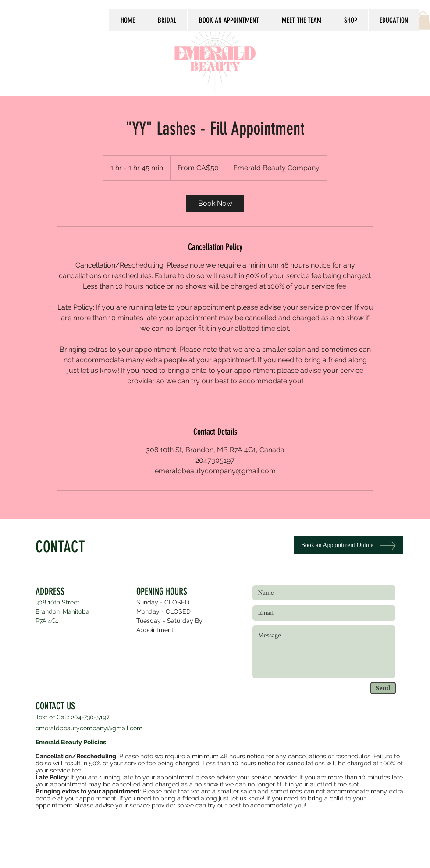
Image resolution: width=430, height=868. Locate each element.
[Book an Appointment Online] (349, 545)
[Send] (383, 688)
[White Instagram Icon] (370, 843)
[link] (215, 204)
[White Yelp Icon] (391, 843)
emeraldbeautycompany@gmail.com (89, 728)
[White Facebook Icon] (348, 843)
